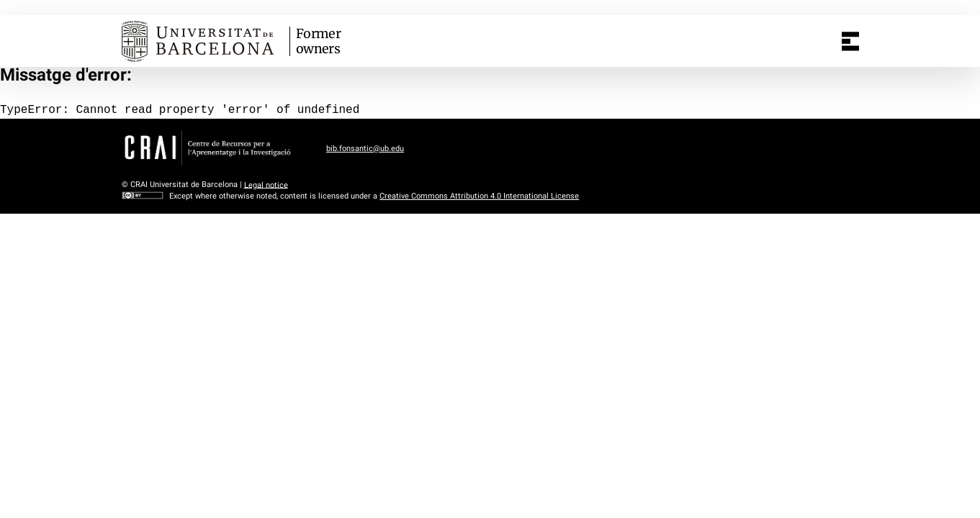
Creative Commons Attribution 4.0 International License (479, 196)
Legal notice (266, 185)
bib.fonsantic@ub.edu (365, 149)
